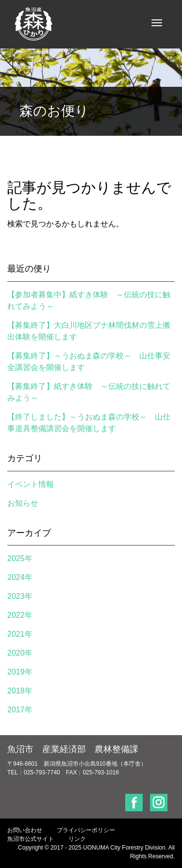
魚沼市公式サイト (31, 839)
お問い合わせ (25, 830)
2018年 (20, 691)
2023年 (20, 596)
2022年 (20, 615)
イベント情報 (31, 484)
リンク (77, 839)
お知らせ (23, 503)
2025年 (20, 558)
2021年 (20, 634)
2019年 (20, 672)
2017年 (20, 710)
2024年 (20, 577)
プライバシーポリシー (86, 830)
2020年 (20, 653)
